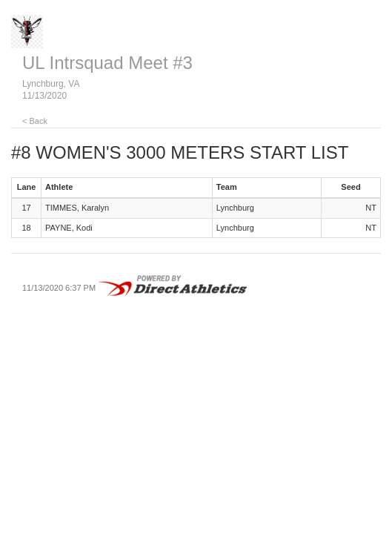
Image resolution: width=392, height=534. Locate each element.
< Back (35, 121)
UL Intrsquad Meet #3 (107, 63)
